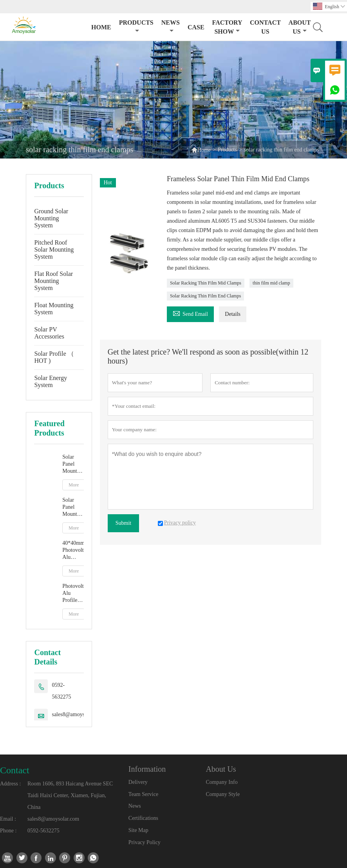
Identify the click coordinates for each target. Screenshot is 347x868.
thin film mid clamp (271, 283)
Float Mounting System (54, 309)
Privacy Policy (145, 842)
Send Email (190, 313)
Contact (15, 770)
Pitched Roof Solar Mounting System (54, 249)
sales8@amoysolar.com (78, 714)
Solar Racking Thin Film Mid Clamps (206, 283)
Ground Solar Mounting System (51, 218)
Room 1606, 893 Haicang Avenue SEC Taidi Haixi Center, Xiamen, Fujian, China (70, 795)
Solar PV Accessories (49, 333)
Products (136, 26)
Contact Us (265, 27)
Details (233, 314)
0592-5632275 (61, 691)
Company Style (223, 794)
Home (101, 27)
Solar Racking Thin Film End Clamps (205, 296)
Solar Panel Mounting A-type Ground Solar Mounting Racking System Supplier (73, 507)
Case (196, 27)
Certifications (143, 818)
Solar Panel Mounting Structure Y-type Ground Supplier (73, 464)
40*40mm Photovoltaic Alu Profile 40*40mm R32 (73, 550)
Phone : (8, 831)
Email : (8, 819)
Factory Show (227, 27)
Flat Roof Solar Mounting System (53, 281)
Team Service (143, 794)
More (74, 485)
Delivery (138, 782)
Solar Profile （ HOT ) (54, 357)
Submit (123, 523)
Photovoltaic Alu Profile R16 (73, 593)
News (171, 26)
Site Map (138, 830)
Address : (10, 784)
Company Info (221, 782)
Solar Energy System (51, 381)
